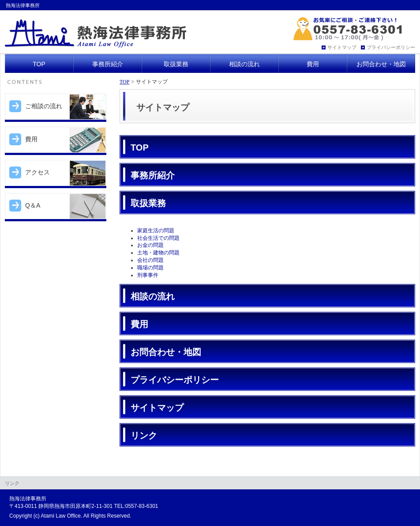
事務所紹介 (153, 175)
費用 (139, 324)
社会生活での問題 (158, 238)
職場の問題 (150, 268)
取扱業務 (148, 203)
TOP (124, 82)
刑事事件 (148, 275)
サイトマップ (157, 408)
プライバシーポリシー (175, 380)
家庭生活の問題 (156, 231)
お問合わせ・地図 (166, 352)
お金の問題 (150, 245)
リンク (144, 435)
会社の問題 (150, 260)
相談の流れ (153, 296)
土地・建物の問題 (158, 253)
